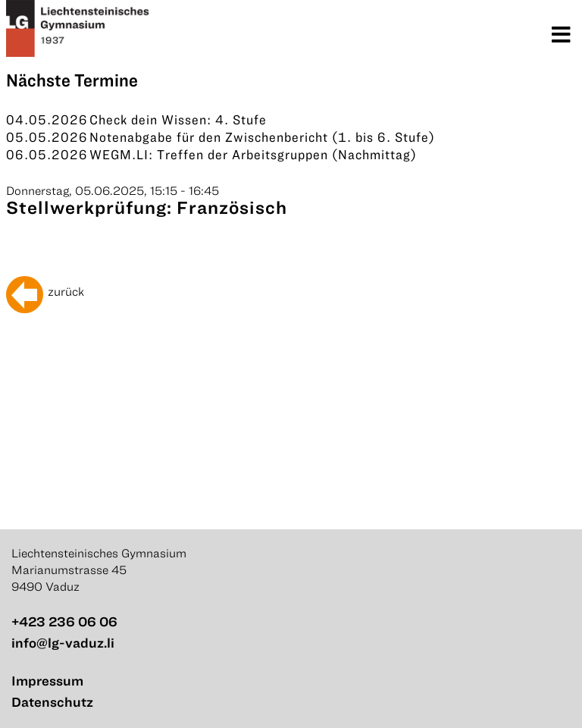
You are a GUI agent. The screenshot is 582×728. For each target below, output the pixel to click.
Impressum (47, 681)
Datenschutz (52, 702)
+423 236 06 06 (64, 621)
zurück (66, 291)
